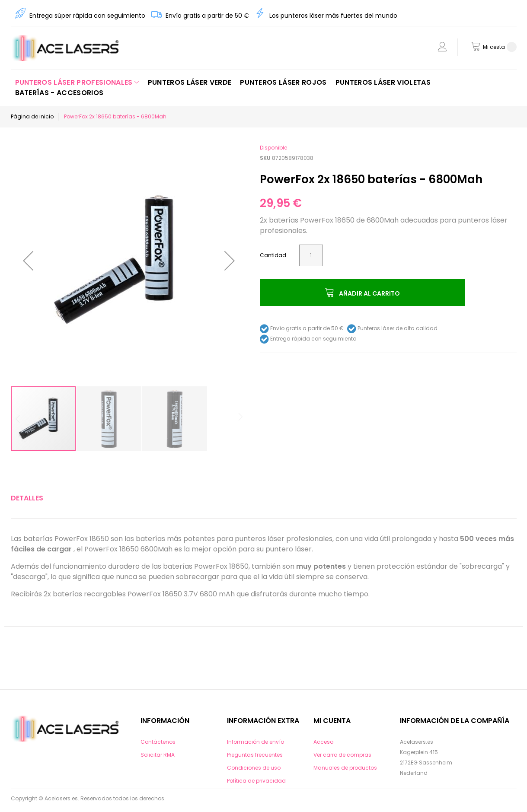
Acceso (323, 742)
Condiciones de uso (254, 768)
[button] (28, 261)
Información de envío (256, 742)
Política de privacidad (256, 781)
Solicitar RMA (158, 755)
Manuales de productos (345, 768)
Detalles (27, 498)
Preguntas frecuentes (255, 755)
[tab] (27, 498)
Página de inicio (32, 116)
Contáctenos (158, 742)
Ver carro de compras (342, 755)
